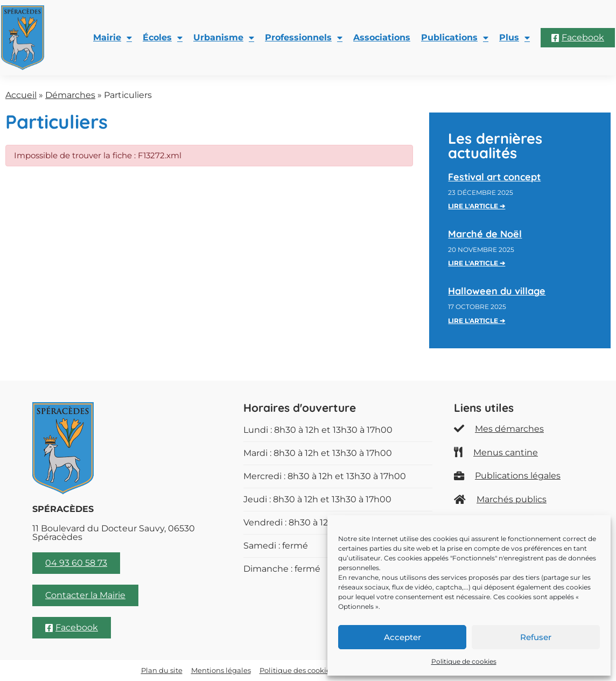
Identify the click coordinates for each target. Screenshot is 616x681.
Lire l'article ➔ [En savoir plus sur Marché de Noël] (477, 263)
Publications (455, 38)
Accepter (402, 637)
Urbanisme (224, 38)
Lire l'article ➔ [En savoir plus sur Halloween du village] (477, 321)
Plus (514, 38)
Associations (382, 37)
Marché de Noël (485, 234)
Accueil (21, 95)
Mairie (113, 38)
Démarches (70, 95)
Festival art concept (494, 177)
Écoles (163, 38)
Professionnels (304, 38)
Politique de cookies (464, 661)
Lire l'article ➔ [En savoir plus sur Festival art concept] (477, 206)
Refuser (536, 637)
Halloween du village (497, 291)
